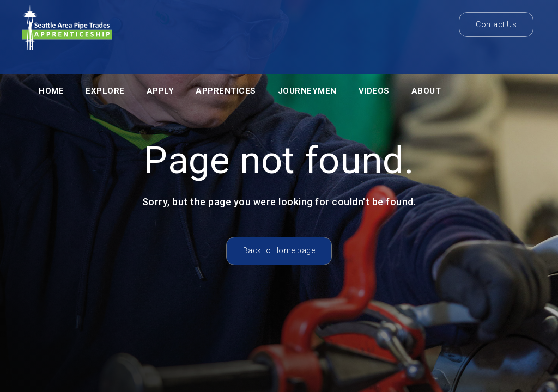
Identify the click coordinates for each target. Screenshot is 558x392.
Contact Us (496, 24)
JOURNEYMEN (307, 91)
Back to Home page (279, 250)
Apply (160, 91)
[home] (67, 30)
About (426, 91)
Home (51, 91)
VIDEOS (374, 91)
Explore (105, 91)
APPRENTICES (226, 91)
